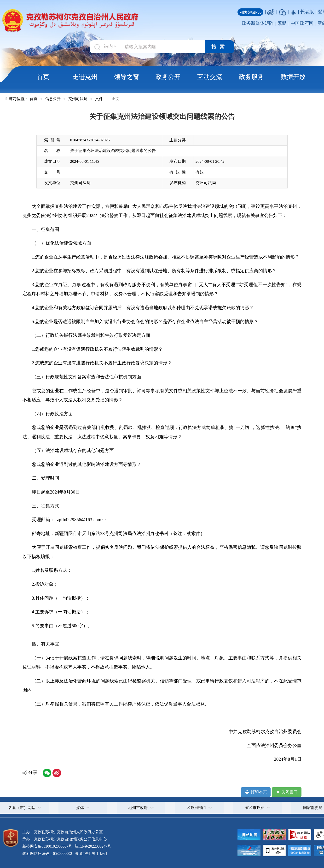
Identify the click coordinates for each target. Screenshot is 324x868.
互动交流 (210, 77)
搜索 (220, 47)
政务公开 (168, 77)
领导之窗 (127, 77)
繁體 (282, 23)
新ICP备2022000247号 (92, 846)
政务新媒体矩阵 (258, 23)
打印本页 (256, 792)
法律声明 (82, 853)
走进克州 (85, 77)
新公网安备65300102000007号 (47, 846)
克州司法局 (78, 99)
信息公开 (53, 99)
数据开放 (293, 77)
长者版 (307, 12)
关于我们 (99, 853)
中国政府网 (302, 23)
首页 (43, 77)
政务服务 (251, 77)
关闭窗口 (286, 792)
